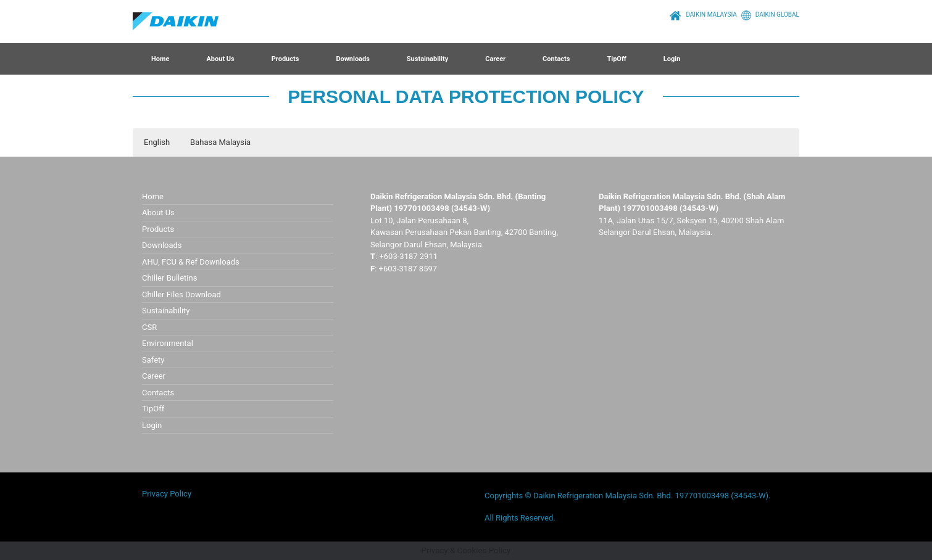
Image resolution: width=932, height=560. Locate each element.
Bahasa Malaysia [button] (220, 142)
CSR (149, 327)
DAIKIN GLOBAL (768, 14)
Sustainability (427, 59)
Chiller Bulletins (169, 278)
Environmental (168, 343)
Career (495, 59)
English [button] (157, 142)
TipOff (616, 59)
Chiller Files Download (181, 294)
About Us (220, 59)
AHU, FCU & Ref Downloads (191, 262)
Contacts (556, 59)
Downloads (352, 59)
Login (672, 59)
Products (285, 59)
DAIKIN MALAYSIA (701, 14)
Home (160, 59)
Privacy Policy (167, 494)
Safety (153, 360)
